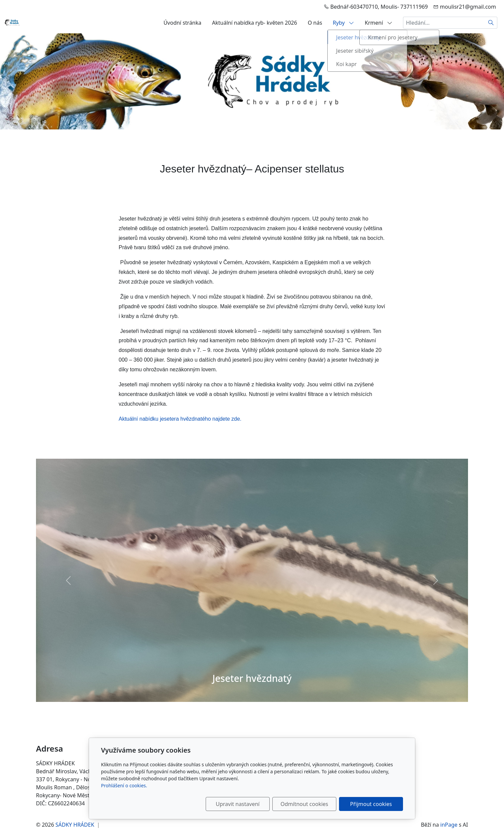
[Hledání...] (444, 23)
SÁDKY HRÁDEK (75, 825)
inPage (449, 825)
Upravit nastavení (237, 804)
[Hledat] (491, 23)
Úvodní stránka (182, 23)
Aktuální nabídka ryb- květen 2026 (254, 23)
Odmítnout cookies (304, 804)
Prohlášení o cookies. (124, 785)
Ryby (343, 23)
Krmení (378, 23)
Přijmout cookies (371, 804)
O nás (315, 23)
